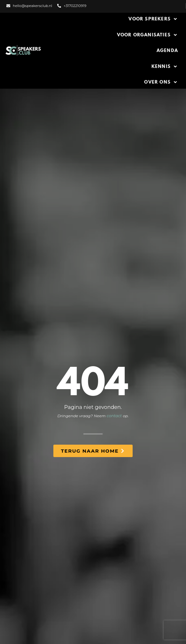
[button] (153, 19)
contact (114, 416)
